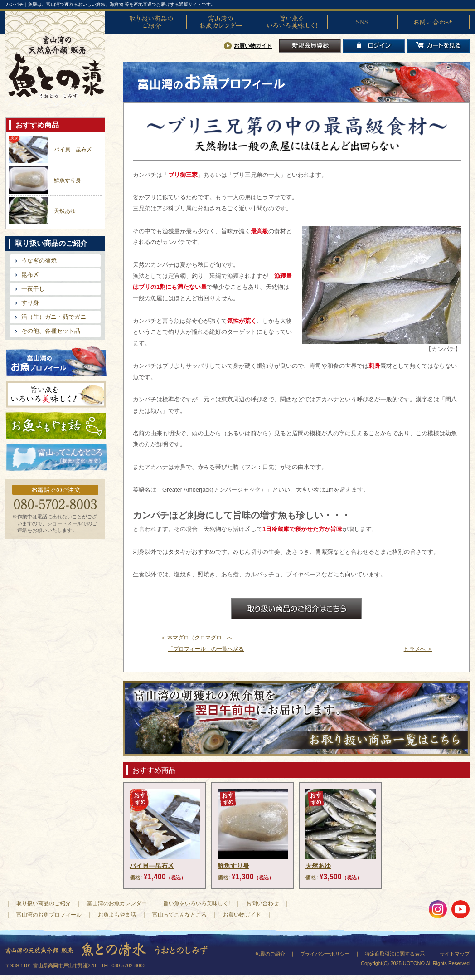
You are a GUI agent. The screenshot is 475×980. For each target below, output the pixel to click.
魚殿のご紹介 (270, 954)
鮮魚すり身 (68, 180)
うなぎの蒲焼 (39, 261)
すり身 (30, 303)
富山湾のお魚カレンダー (222, 22)
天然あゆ (65, 211)
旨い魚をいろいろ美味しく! (292, 22)
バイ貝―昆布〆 (73, 150)
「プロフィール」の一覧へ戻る (206, 649)
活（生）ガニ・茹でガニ (54, 317)
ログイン (374, 46)
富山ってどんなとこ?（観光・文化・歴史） (56, 458)
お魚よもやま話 (56, 426)
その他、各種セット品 (51, 331)
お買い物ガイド (253, 46)
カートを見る (439, 46)
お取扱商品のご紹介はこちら (296, 609)
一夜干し (33, 289)
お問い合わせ (433, 22)
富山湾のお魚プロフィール (56, 361)
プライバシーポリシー (325, 954)
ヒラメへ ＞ (418, 649)
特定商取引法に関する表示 (395, 954)
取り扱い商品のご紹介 (151, 22)
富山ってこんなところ (179, 915)
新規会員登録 (310, 46)
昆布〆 (30, 275)
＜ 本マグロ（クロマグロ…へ (196, 638)
